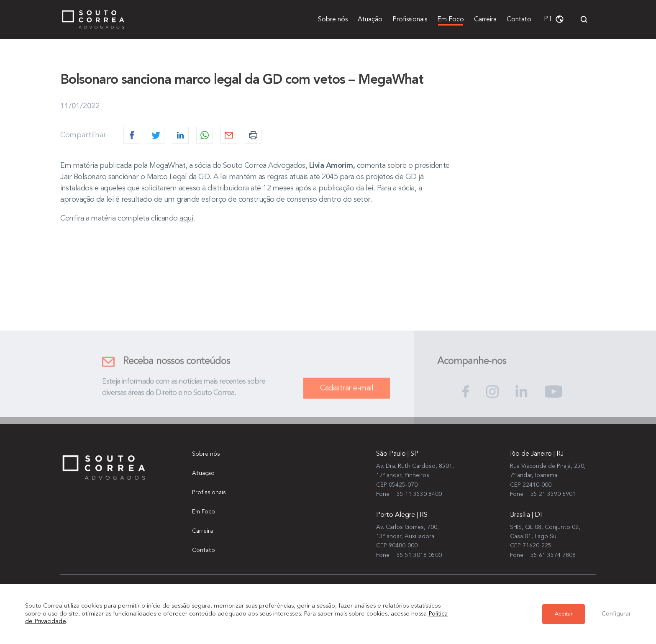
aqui (186, 218)
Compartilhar (83, 135)
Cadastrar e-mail (347, 393)
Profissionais (410, 20)
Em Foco (451, 20)
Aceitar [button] (564, 614)
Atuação (370, 20)
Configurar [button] (616, 614)
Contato (519, 20)
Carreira (485, 20)
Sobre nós (333, 20)
